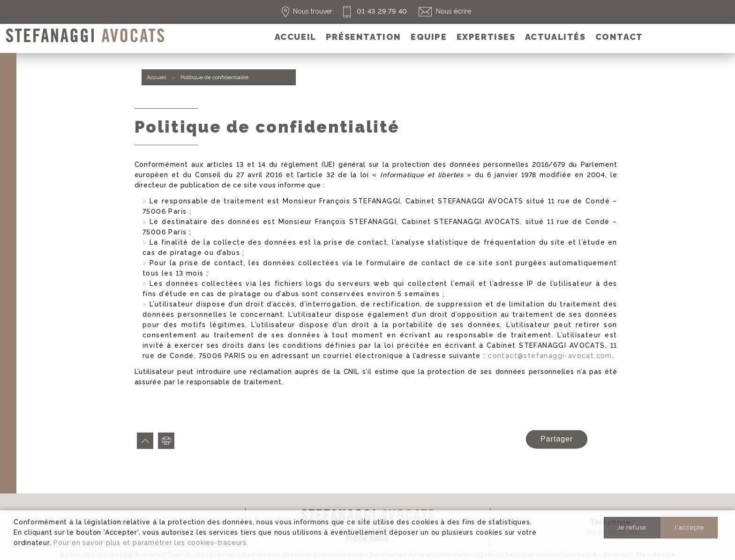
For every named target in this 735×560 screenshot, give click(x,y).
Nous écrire (454, 11)
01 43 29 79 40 (381, 11)
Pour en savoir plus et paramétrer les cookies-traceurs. (151, 543)
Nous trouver (313, 11)
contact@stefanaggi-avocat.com (550, 356)
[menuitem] (296, 37)
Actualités (555, 37)
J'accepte (689, 527)
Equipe (429, 37)
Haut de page (145, 441)
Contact (619, 37)
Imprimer (166, 441)
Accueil (296, 37)
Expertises (486, 37)
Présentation (364, 37)
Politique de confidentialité (214, 77)
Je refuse (632, 527)
